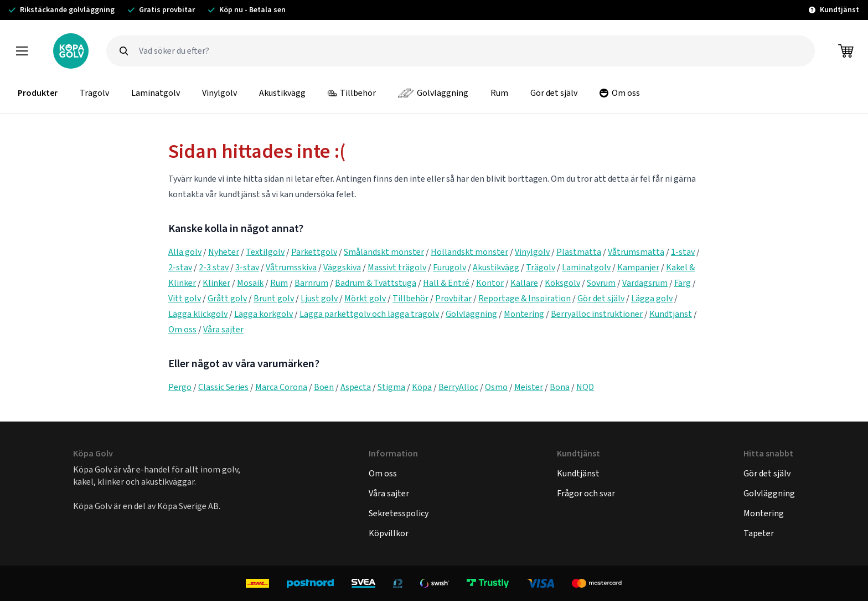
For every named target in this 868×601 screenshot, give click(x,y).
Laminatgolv (156, 93)
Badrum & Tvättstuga (376, 283)
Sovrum (601, 283)
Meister (529, 387)
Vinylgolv (219, 93)
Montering (524, 314)
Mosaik (250, 283)
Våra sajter (223, 329)
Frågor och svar (586, 493)
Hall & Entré (446, 283)
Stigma (391, 387)
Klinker (216, 283)
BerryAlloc (458, 387)
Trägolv (94, 93)
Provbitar (453, 298)
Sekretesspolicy (399, 513)
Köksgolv (562, 283)
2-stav (180, 267)
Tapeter (759, 533)
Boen (324, 387)
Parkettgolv (314, 252)
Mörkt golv (365, 298)
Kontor (490, 283)
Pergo (180, 387)
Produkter (38, 93)
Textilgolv (265, 252)
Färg (683, 283)
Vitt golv (185, 298)
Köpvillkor (389, 533)
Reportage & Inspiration (525, 298)
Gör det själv (554, 93)
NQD (585, 387)
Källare (524, 283)
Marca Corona (281, 387)
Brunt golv (274, 298)
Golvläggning (433, 93)
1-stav (683, 252)
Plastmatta (579, 252)
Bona (560, 387)
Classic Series (223, 387)
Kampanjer (638, 267)
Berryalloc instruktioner (597, 314)
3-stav (247, 267)
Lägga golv (652, 298)
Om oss (620, 93)
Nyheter (224, 252)
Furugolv (449, 267)
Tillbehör (352, 93)
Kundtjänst (671, 314)
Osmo (496, 387)
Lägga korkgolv (263, 314)
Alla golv (185, 252)
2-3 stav (214, 267)
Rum (499, 93)
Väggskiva (342, 267)
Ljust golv (319, 298)
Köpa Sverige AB (188, 506)
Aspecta (356, 387)
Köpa (422, 387)
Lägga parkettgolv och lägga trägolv (369, 314)
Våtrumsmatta (636, 252)
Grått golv (227, 298)
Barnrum (311, 283)
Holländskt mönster (469, 252)
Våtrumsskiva (291, 267)
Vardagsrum (645, 283)
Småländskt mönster (384, 252)
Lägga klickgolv (198, 314)
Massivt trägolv (397, 267)
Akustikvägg (282, 93)
